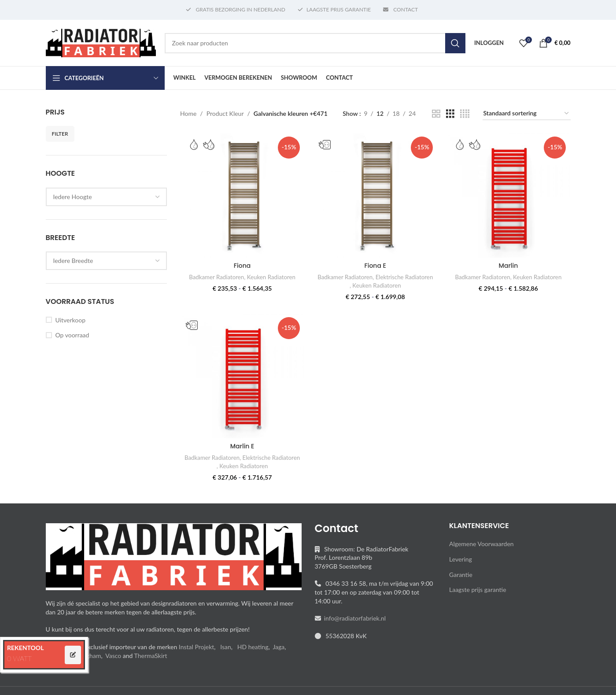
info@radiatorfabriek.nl (354, 618)
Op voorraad (72, 335)
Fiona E (375, 266)
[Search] (315, 43)
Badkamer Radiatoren (216, 277)
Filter (60, 134)
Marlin (509, 266)
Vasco (113, 656)
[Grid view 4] (465, 114)
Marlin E (242, 446)
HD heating (253, 647)
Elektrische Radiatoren (404, 277)
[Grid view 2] (436, 114)
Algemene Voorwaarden (481, 544)
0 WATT (19, 658)
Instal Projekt (196, 647)
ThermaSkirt (151, 656)
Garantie (461, 575)
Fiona (242, 266)
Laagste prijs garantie (478, 590)
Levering (461, 559)
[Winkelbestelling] (527, 114)
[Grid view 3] (450, 114)
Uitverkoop (70, 320)
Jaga (278, 647)
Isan (226, 647)
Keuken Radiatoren (271, 277)
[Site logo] (101, 42)
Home (188, 113)
